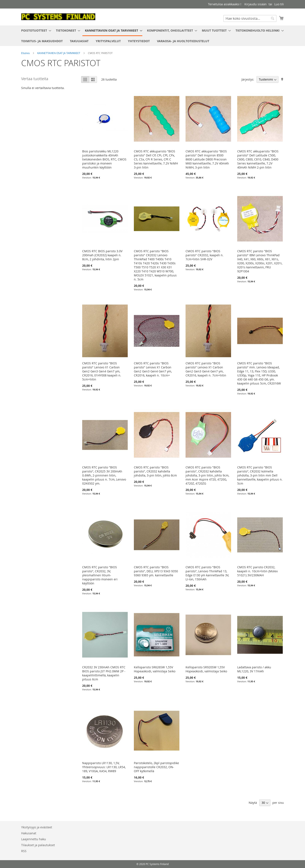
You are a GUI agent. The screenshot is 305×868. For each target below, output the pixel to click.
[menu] (152, 36)
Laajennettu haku (34, 839)
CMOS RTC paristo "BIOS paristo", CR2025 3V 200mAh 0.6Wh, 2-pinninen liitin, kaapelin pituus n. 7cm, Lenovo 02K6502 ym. (104, 475)
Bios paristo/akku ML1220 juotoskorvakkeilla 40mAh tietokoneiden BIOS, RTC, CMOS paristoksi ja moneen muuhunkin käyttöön (104, 159)
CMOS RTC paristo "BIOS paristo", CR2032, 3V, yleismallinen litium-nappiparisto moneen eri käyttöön (100, 575)
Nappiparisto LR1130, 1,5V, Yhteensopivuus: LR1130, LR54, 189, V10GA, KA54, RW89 (104, 767)
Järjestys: (248, 79)
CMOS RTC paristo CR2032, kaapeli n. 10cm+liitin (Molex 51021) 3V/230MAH (257, 571)
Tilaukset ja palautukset (38, 845)
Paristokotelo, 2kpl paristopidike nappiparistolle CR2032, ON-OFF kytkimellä (156, 767)
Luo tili (279, 4)
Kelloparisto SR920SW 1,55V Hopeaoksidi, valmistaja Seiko (206, 669)
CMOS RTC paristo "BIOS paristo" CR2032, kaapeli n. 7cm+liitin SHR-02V (204, 255)
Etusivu (26, 53)
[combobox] (250, 18)
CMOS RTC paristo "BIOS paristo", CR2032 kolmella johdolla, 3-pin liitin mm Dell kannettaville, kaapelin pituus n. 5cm (260, 475)
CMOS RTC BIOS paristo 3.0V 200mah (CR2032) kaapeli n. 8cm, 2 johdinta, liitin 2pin (102, 255)
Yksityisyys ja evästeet (37, 827)
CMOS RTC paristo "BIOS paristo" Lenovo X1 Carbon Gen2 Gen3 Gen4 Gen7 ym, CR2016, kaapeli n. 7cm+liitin (206, 369)
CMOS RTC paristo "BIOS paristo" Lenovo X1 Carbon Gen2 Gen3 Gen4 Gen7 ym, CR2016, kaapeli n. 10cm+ (153, 369)
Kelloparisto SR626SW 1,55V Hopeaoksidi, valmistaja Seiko (155, 669)
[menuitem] (35, 30)
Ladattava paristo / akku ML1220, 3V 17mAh (254, 669)
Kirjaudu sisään (256, 4)
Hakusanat (29, 833)
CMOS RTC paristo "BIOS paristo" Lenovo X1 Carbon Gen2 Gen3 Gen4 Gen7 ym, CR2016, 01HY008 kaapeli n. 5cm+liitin (102, 371)
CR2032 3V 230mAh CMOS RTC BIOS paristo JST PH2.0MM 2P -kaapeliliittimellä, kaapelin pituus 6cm (104, 673)
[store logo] (58, 17)
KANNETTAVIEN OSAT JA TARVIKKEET (59, 53)
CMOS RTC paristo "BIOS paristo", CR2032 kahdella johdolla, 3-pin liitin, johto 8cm (155, 471)
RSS (24, 851)
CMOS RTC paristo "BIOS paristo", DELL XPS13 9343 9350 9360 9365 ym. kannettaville (156, 571)
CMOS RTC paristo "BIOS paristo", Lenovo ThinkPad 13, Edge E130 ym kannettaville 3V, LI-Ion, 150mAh (207, 573)
